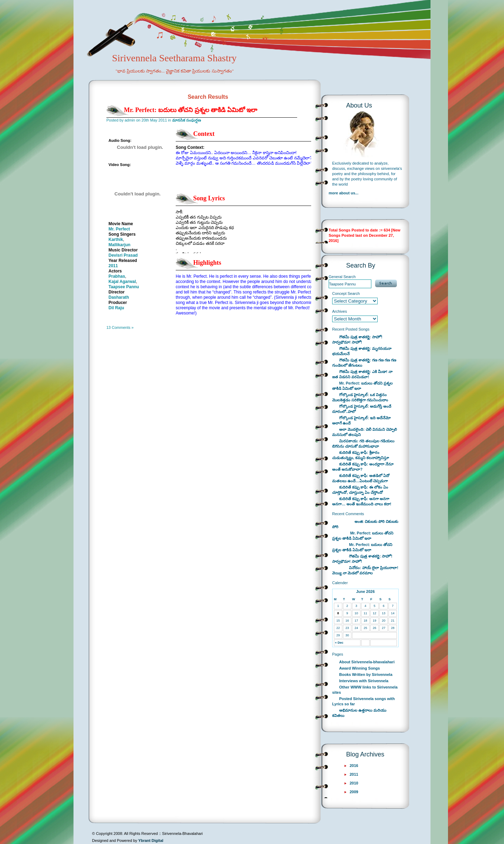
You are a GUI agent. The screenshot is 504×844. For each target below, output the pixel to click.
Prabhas (117, 276)
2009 (354, 792)
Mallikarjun (120, 245)
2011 (113, 266)
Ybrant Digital (151, 840)
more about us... (344, 193)
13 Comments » (120, 327)
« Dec (339, 643)
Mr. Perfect (119, 229)
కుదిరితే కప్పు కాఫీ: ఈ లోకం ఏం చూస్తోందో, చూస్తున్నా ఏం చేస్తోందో (360, 490)
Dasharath (119, 297)
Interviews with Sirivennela (364, 681)
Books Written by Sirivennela (366, 674)
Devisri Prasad (123, 255)
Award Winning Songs (359, 668)
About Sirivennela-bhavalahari (367, 662)
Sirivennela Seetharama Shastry (165, 69)
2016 (354, 766)
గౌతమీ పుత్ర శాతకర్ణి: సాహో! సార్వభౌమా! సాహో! (357, 340)
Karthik (116, 240)
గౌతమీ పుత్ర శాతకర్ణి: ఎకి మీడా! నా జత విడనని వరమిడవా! (362, 374)
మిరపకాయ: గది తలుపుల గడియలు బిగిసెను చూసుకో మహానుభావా (363, 444)
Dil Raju (116, 308)
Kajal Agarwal (122, 282)
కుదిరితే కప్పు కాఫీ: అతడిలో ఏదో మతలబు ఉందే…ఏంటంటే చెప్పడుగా (361, 478)
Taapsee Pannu (124, 287)
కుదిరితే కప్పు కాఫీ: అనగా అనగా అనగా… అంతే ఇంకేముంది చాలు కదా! (362, 501)
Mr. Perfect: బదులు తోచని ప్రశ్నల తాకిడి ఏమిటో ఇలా (191, 110)
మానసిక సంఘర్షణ (187, 120)
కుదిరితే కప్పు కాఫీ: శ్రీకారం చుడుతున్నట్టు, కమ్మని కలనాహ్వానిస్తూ (360, 455)
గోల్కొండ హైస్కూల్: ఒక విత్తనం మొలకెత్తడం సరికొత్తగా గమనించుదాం (360, 397)
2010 (354, 783)
